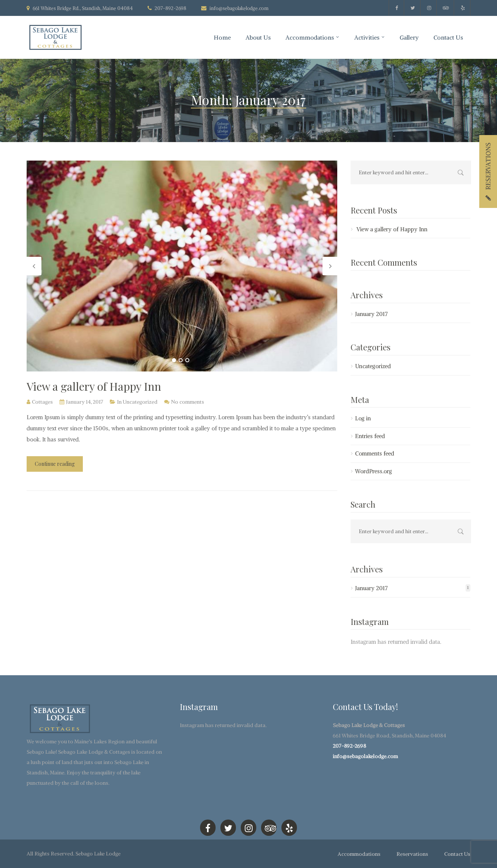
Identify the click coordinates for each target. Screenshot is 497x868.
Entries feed (370, 436)
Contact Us (448, 37)
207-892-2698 (349, 746)
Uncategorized (140, 402)
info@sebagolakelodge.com (239, 8)
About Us (258, 37)
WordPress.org (373, 471)
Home (222, 37)
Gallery (409, 37)
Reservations (412, 854)
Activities (367, 37)
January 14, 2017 (84, 402)
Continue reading (55, 464)
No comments (187, 402)
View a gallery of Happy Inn (94, 386)
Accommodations (310, 37)
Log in (363, 418)
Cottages (42, 402)
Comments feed (375, 453)
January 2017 (371, 314)
